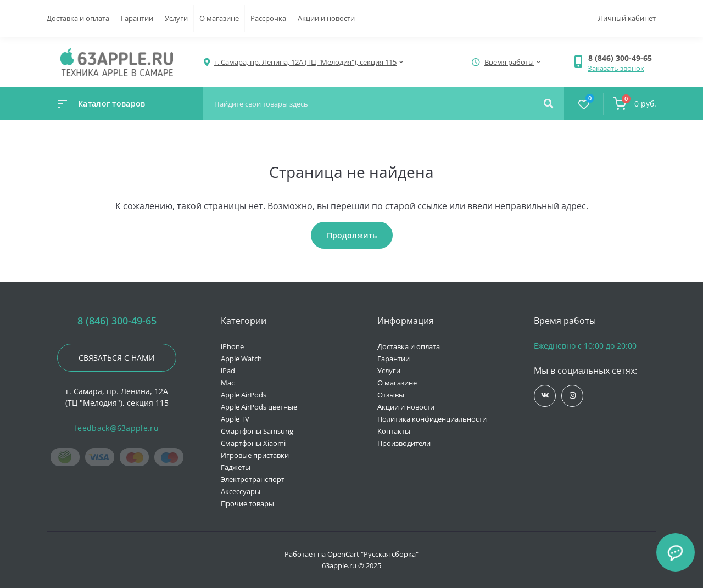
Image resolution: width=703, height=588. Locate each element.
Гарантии (137, 18)
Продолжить (352, 235)
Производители (404, 443)
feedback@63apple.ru (117, 428)
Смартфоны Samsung (257, 431)
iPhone (232, 346)
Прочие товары (247, 503)
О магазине (219, 18)
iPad (228, 371)
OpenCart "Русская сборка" (373, 554)
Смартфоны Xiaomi (253, 443)
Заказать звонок (616, 68)
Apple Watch (241, 359)
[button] (622, 58)
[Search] (548, 104)
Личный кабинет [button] (627, 18)
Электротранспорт (253, 479)
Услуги (176, 18)
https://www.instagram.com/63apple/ (573, 396)
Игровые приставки (255, 455)
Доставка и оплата (78, 18)
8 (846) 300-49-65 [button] (117, 321)
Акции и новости (326, 18)
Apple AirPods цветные (259, 407)
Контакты (394, 431)
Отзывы (391, 395)
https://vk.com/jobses (545, 396)
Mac (228, 383)
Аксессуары (241, 491)
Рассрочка (268, 18)
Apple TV (235, 419)
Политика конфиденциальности (432, 419)
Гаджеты (236, 467)
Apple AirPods (244, 395)
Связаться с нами (117, 358)
